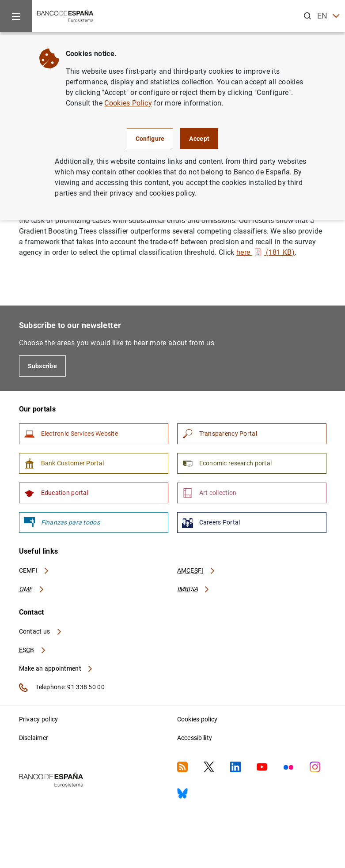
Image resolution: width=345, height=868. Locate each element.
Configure (150, 139)
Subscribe (43, 366)
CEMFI (34, 570)
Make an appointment (56, 668)
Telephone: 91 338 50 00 (62, 687)
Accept (199, 139)
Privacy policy (39, 719)
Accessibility (195, 738)
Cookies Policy (128, 103)
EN (328, 16)
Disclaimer (34, 738)
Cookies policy (197, 719)
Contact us (41, 631)
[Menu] (16, 16)
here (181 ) (265, 252)
